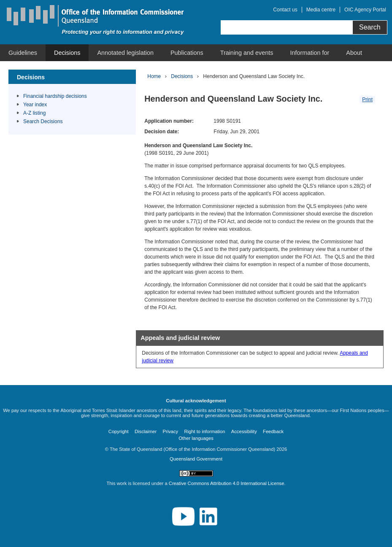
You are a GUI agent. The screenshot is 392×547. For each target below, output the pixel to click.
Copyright (119, 431)
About (354, 53)
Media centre (321, 10)
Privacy (171, 431)
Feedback (273, 431)
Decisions (67, 53)
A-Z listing (34, 113)
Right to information (205, 431)
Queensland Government (196, 459)
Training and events (247, 53)
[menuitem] (23, 53)
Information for (310, 53)
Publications (187, 53)
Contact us (285, 10)
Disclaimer (146, 431)
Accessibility (244, 431)
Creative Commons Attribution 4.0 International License (227, 483)
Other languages (196, 438)
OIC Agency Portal (365, 10)
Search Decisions (43, 121)
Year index (35, 105)
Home (154, 76)
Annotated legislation (125, 53)
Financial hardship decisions (55, 96)
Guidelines (23, 53)
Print (367, 100)
